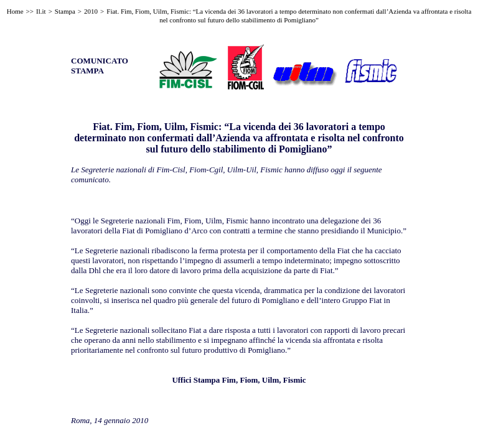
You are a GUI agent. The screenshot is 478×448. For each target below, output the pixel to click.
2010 (91, 11)
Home (15, 11)
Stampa (65, 11)
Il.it (41, 11)
